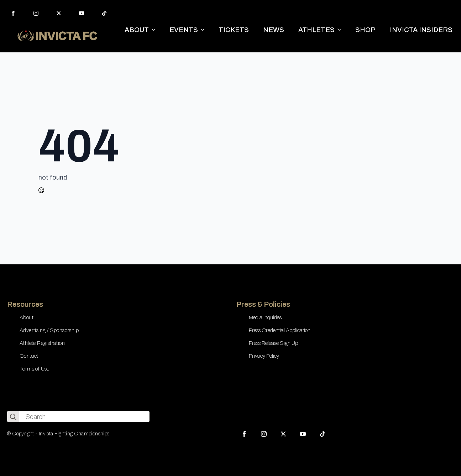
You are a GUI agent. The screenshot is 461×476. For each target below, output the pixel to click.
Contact (29, 356)
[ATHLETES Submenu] (341, 30)
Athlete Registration (42, 343)
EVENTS (184, 30)
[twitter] (59, 13)
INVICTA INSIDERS (421, 30)
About (27, 317)
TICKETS (234, 30)
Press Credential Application (280, 330)
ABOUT (137, 30)
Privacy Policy (264, 356)
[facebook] (13, 13)
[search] (13, 417)
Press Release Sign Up (273, 343)
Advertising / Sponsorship (49, 330)
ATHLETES (316, 30)
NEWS (274, 30)
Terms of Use (35, 369)
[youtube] (82, 13)
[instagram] (36, 13)
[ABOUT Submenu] (156, 30)
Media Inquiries (265, 317)
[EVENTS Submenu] (205, 30)
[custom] (104, 13)
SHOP (365, 30)
